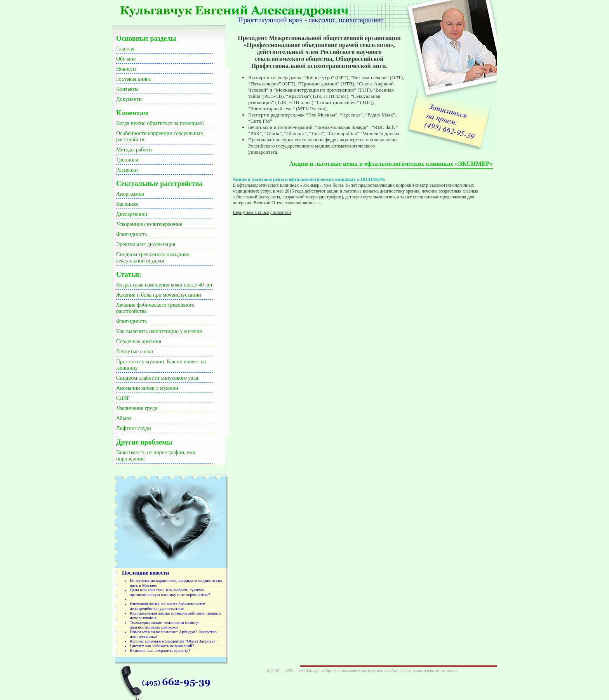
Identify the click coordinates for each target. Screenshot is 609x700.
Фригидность (131, 234)
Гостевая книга (133, 79)
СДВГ (123, 398)
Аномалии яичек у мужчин (147, 388)
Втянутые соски (135, 352)
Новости (126, 69)
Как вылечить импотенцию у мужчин (159, 331)
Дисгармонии (132, 214)
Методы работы (134, 150)
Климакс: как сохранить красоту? (160, 650)
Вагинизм (127, 204)
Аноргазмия (130, 194)
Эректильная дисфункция (146, 244)
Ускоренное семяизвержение (149, 224)
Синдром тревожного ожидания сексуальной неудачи (153, 258)
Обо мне (126, 59)
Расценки (127, 170)
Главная (125, 49)
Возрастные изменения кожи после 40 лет (164, 285)
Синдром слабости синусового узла (157, 378)
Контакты (127, 89)
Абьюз (124, 418)
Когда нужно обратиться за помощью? (160, 123)
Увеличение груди (137, 408)
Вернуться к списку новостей (262, 212)
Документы (129, 99)
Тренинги (127, 160)
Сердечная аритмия (139, 341)
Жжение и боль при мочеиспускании (159, 295)
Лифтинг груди (134, 428)
